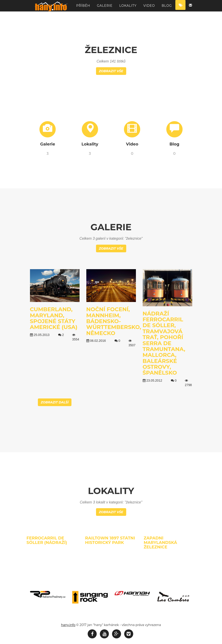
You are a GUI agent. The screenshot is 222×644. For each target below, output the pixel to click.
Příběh (83, 8)
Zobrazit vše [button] (111, 71)
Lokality (128, 8)
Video (149, 8)
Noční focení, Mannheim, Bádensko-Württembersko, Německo (114, 321)
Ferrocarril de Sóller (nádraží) (47, 540)
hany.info (68, 625)
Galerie (105, 8)
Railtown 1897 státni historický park (110, 540)
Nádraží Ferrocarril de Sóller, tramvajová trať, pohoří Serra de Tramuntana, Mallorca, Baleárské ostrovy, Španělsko (164, 343)
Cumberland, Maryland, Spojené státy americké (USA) (54, 318)
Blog (167, 8)
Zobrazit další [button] (55, 402)
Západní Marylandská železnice (160, 543)
